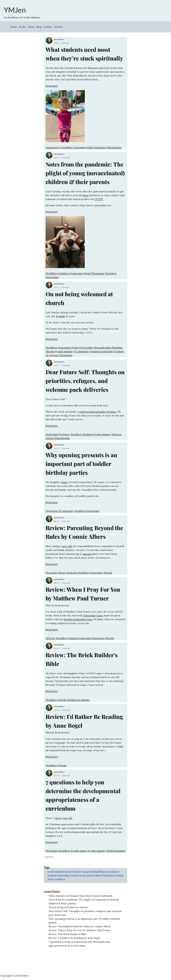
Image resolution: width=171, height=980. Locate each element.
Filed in (50, 605)
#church (76, 348)
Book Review (62, 605)
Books (22, 27)
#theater (116, 434)
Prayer (51, 879)
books (68, 872)
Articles (58, 27)
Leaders (74, 875)
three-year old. (64, 818)
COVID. (99, 199)
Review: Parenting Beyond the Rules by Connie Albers (79, 926)
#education (76, 273)
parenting (93, 872)
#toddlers (67, 147)
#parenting (79, 147)
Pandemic (108, 875)
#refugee (64, 434)
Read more (52, 86)
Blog (39, 27)
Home (14, 27)
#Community (81, 351)
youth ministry (56, 872)
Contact (48, 27)
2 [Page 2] (47, 857)
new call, (67, 546)
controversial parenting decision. (98, 412)
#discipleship (114, 147)
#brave (62, 573)
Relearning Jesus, (93, 616)
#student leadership (101, 351)
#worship (87, 348)
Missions (104, 872)
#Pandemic (98, 273)
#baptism (117, 348)
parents (87, 554)
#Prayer (50, 638)
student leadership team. (78, 619)
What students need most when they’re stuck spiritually (81, 896)
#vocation (51, 573)
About (31, 27)
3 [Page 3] (49, 857)
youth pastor (87, 875)
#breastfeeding (102, 348)
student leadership (58, 875)
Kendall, (61, 316)
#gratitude (52, 511)
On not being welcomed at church (68, 907)
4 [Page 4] (51, 857)
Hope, (65, 482)
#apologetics (53, 147)
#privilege (111, 273)
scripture (114, 872)
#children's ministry (78, 700)
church (76, 872)
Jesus (84, 872)
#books (50, 351)
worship (119, 875)
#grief (87, 273)
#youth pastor (79, 851)
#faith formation (96, 147)
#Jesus (50, 438)
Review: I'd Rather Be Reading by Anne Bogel (74, 938)
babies (98, 875)
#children (63, 273)
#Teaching (52, 851)
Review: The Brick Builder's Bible (68, 934)
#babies (87, 434)
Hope (86, 195)
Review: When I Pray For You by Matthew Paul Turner (80, 930)
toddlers (60, 879)
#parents (72, 573)
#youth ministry (64, 351)
